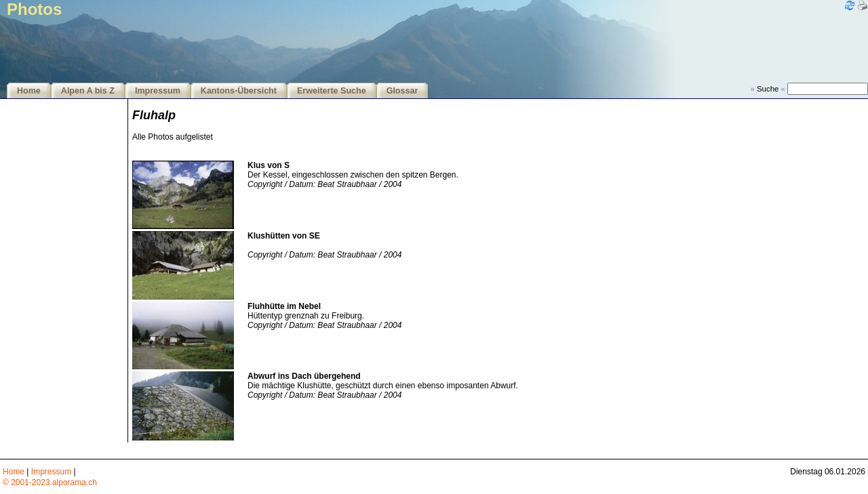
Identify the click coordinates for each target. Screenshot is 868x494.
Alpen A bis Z (88, 91)
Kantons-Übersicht (239, 91)
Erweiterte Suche (332, 91)
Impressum (158, 91)
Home (29, 91)
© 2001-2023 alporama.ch (50, 482)
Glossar (402, 91)
